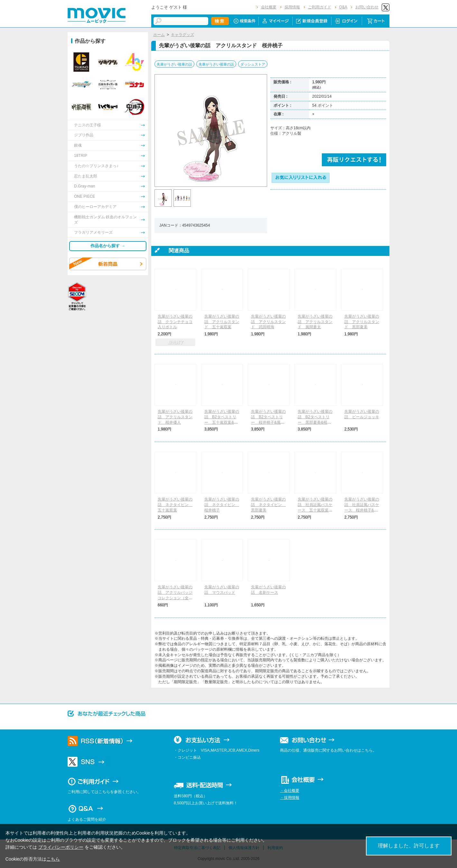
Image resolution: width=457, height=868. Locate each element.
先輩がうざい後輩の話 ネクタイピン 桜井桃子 (222, 505)
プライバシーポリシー (61, 847)
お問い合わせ (367, 7)
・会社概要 (290, 791)
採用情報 (292, 7)
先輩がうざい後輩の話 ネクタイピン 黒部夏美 (268, 505)
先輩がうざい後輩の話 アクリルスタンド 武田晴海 (268, 322)
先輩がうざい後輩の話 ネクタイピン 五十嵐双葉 (175, 505)
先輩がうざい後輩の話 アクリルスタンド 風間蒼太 (315, 322)
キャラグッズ (182, 35)
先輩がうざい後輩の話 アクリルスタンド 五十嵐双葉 (222, 322)
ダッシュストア (253, 64)
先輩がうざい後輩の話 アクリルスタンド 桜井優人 (175, 417)
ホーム (159, 35)
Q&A (343, 7)
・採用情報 (290, 798)
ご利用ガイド (320, 7)
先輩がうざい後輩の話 (174, 64)
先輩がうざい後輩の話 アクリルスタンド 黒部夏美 (362, 322)
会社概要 (269, 7)
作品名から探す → (108, 246)
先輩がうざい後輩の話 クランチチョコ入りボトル (175, 322)
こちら (53, 859)
